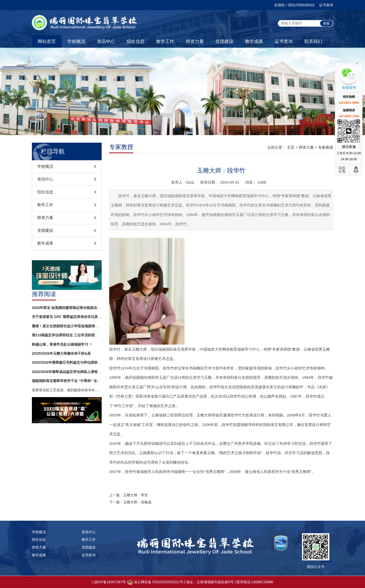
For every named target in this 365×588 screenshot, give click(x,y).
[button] (177, 129)
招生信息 (136, 41)
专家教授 (326, 147)
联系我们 (313, 41)
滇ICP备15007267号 (110, 582)
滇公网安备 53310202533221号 (159, 582)
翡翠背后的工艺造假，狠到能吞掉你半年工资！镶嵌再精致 (67, 390)
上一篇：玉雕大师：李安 (129, 495)
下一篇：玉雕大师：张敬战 (130, 502)
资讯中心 (106, 41)
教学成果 (254, 41)
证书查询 (326, 5)
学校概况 (76, 41)
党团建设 (224, 41)
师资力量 (195, 41)
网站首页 (47, 41)
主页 (291, 147)
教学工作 (165, 41)
